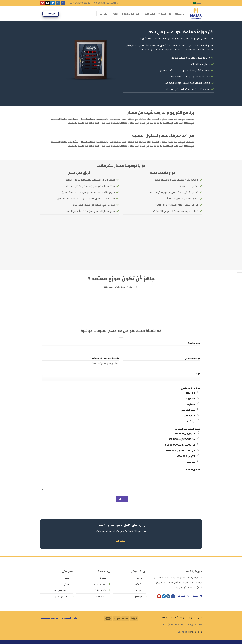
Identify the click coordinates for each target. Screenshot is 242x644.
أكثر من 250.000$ (186, 456)
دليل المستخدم (131, 14)
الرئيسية (180, 14)
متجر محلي (189, 416)
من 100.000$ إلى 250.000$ (180, 451)
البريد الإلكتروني (193, 358)
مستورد (191, 404)
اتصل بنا (104, 14)
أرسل (122, 499)
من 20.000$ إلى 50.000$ (182, 439)
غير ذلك (191, 421)
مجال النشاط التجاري (190, 388)
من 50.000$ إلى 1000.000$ (180, 445)
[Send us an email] (48, 3)
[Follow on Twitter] (53, 3)
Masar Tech (196, 632)
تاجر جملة (190, 393)
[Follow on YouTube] (42, 3)
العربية (196, 3)
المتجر (115, 14)
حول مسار (165, 14)
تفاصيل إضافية (193, 470)
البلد (198, 373)
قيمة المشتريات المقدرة (188, 429)
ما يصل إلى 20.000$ (185, 433)
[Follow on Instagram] (58, 3)
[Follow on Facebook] (63, 3)
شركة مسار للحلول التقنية (193, 46)
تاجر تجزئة (190, 399)
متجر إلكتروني (188, 410)
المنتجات (149, 14)
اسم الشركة (194, 343)
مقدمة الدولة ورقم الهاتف (106, 358)
